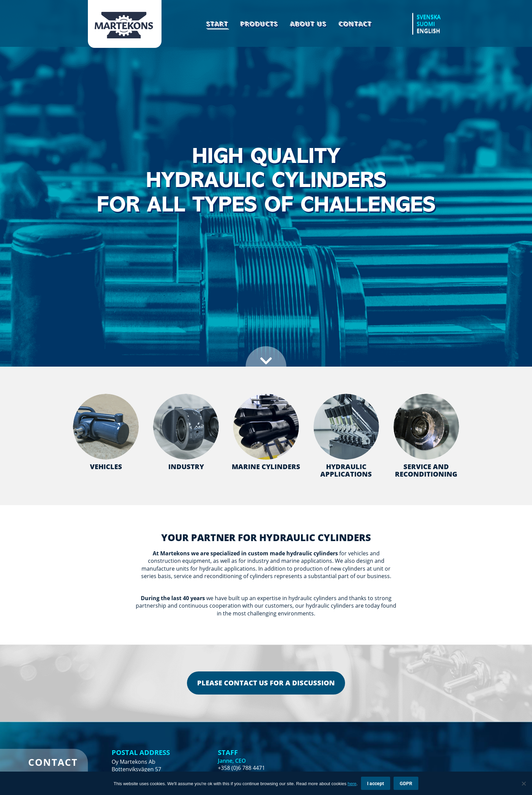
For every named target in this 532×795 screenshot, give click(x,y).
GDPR (406, 783)
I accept (376, 783)
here (352, 784)
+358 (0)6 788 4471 (241, 768)
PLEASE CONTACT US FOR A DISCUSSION (266, 683)
